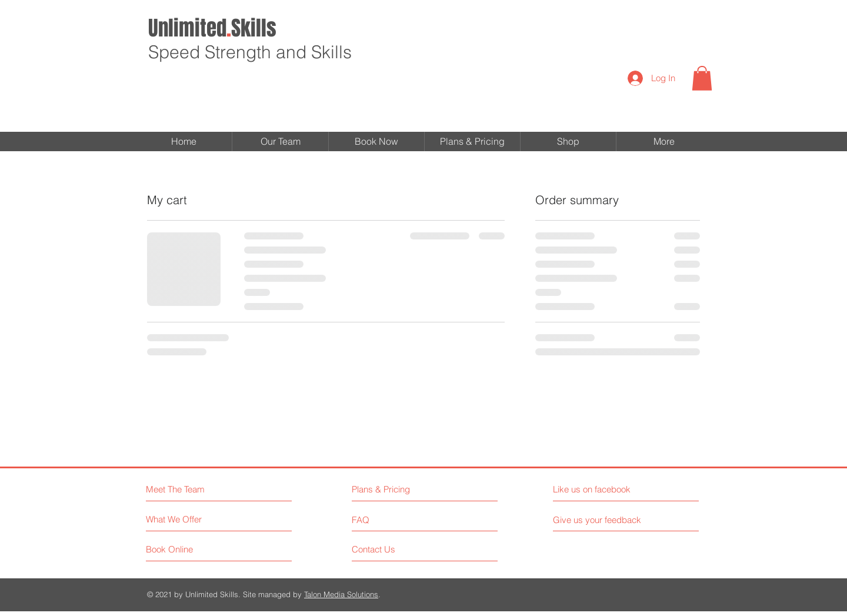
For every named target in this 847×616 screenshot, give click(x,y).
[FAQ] (386, 520)
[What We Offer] (190, 519)
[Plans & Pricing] (403, 489)
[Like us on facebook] (606, 489)
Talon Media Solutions (341, 594)
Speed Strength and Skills (250, 52)
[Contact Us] (396, 549)
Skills (212, 28)
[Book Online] (190, 549)
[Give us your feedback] (602, 520)
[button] (702, 78)
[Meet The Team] (197, 489)
